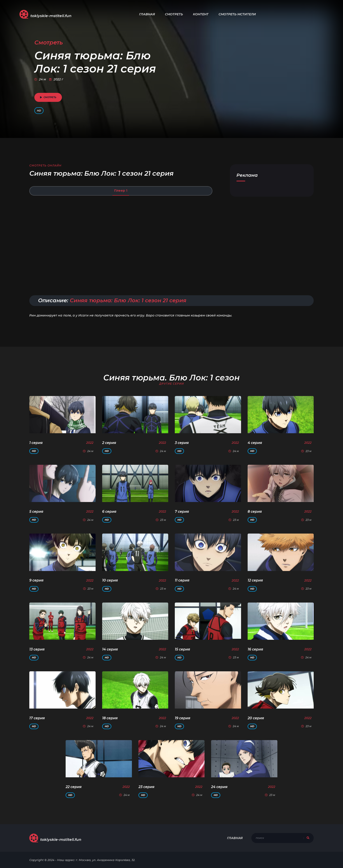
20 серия (256, 718)
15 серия (182, 649)
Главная (147, 14)
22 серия (74, 787)
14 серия (110, 649)
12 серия (255, 580)
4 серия (255, 443)
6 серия (109, 512)
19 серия (183, 718)
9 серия (36, 580)
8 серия (255, 512)
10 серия (110, 580)
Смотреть (174, 14)
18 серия (110, 718)
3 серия (182, 443)
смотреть (48, 97)
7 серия (182, 512)
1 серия (36, 443)
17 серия (37, 718)
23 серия (146, 787)
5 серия (36, 512)
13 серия (37, 649)
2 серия (109, 443)
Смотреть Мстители (237, 14)
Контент (201, 14)
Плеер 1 (121, 191)
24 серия (219, 787)
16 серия (255, 649)
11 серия (182, 580)
